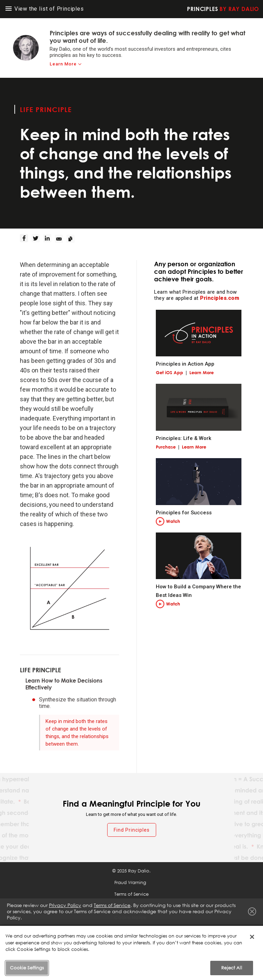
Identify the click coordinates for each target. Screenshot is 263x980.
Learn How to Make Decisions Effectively (64, 684)
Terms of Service (131, 894)
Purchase (166, 447)
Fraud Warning (130, 882)
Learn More (202, 372)
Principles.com (220, 298)
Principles (223, 9)
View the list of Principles (45, 9)
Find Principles (132, 830)
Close (252, 911)
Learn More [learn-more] (63, 64)
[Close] (252, 946)
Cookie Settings (131, 929)
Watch (173, 521)
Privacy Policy (65, 905)
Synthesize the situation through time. (78, 703)
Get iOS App (170, 372)
